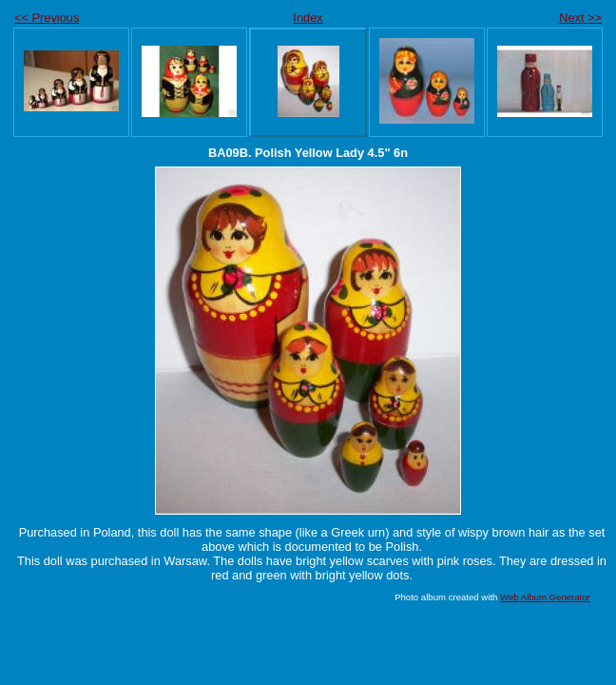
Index (308, 18)
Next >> (580, 18)
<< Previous (47, 18)
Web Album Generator (545, 597)
